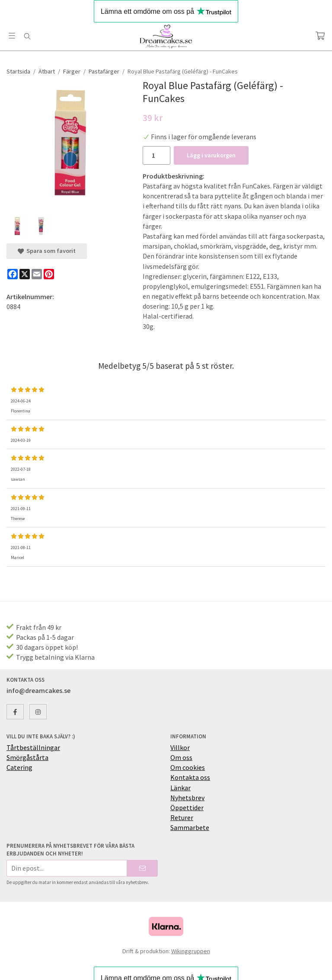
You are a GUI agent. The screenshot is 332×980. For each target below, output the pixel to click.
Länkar (180, 788)
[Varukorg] (320, 36)
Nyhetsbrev (187, 798)
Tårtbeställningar (33, 747)
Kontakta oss (190, 777)
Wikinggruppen (191, 951)
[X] (25, 274)
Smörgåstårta (27, 757)
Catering (19, 767)
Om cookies (188, 767)
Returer (182, 817)
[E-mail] (37, 274)
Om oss (181, 757)
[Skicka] (142, 868)
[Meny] (12, 36)
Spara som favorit (47, 251)
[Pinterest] (49, 274)
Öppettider (187, 808)
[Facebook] (13, 274)
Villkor (180, 747)
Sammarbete (190, 827)
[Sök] (27, 36)
